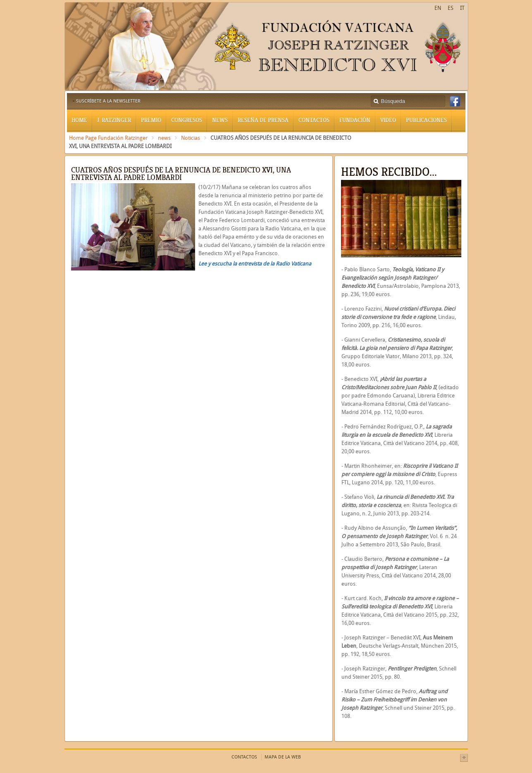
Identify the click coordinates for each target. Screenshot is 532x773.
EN (438, 8)
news (164, 138)
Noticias (191, 138)
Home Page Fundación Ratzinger (108, 138)
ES (451, 8)
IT (462, 8)
